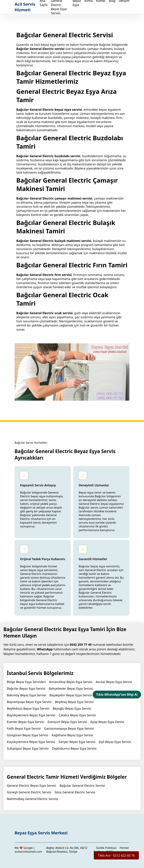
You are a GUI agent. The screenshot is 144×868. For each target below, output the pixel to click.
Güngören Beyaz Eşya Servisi (28, 735)
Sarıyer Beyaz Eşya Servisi (77, 742)
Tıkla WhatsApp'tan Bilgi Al (117, 694)
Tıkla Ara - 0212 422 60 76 (116, 855)
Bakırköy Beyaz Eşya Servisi (26, 695)
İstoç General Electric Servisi (75, 792)
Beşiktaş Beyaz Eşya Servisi (74, 702)
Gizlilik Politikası (106, 848)
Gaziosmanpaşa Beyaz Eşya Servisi (69, 728)
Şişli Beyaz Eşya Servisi (115, 742)
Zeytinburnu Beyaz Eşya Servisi (74, 748)
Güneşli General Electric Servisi (29, 792)
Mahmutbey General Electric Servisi (32, 799)
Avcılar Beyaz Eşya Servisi (114, 682)
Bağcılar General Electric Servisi (82, 785)
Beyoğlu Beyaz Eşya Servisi (72, 708)
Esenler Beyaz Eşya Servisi (26, 722)
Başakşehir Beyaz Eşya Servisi (71, 695)
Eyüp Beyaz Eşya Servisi (107, 722)
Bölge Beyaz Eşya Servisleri (26, 682)
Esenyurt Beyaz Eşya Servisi (67, 722)
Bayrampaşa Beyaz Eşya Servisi (29, 702)
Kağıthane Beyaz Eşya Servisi (72, 735)
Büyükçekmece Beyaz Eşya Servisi (31, 715)
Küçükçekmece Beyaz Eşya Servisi (31, 742)
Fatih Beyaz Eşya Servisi (24, 728)
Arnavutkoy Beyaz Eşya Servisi (71, 682)
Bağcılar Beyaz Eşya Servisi (26, 688)
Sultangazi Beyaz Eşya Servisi (28, 748)
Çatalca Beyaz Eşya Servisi (77, 715)
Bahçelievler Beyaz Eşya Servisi (71, 688)
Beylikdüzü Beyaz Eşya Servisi (28, 708)
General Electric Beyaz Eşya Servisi (31, 785)
